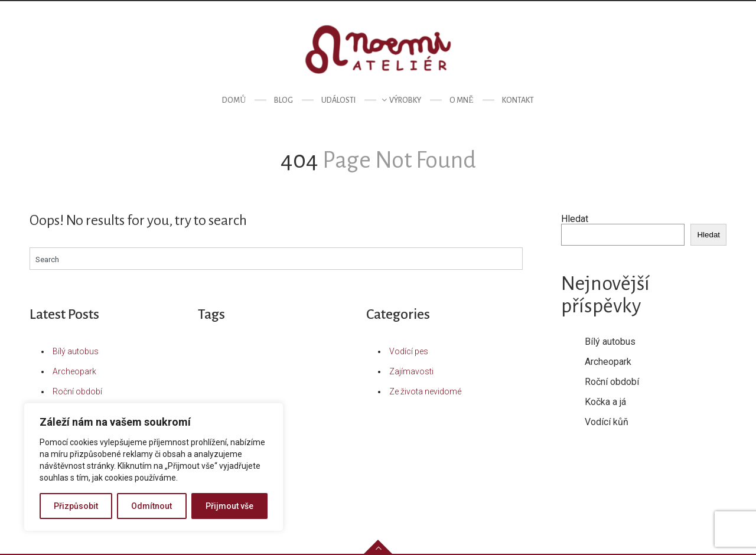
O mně (462, 100)
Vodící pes (409, 351)
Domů (234, 100)
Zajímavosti (411, 371)
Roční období (77, 391)
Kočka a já (605, 402)
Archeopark (74, 371)
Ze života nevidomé (425, 391)
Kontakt (518, 100)
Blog (283, 100)
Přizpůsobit (76, 506)
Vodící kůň (607, 422)
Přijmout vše (229, 506)
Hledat (575, 219)
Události (338, 100)
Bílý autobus (76, 351)
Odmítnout (151, 506)
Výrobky (405, 100)
